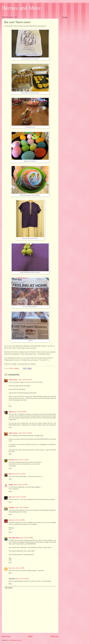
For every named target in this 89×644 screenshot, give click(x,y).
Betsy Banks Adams (14, 538)
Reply (10, 406)
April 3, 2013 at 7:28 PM (18, 568)
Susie (10, 497)
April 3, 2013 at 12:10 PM (19, 474)
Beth (10, 474)
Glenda (11, 412)
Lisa (10, 568)
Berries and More (21, 8)
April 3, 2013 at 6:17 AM (25, 380)
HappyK (11, 485)
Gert (10, 520)
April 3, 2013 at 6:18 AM (20, 412)
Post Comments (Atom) (15, 640)
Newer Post (6, 636)
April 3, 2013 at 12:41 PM (19, 497)
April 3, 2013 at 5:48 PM (18, 520)
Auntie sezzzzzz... (13, 380)
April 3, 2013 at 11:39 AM (22, 460)
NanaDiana (12, 508)
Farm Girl (12, 460)
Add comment (9, 588)
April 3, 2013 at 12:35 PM (21, 485)
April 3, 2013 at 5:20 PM (22, 508)
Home (30, 636)
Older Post (55, 636)
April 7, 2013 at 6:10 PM (22, 579)
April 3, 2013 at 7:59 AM (25, 433)
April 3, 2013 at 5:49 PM (26, 538)
